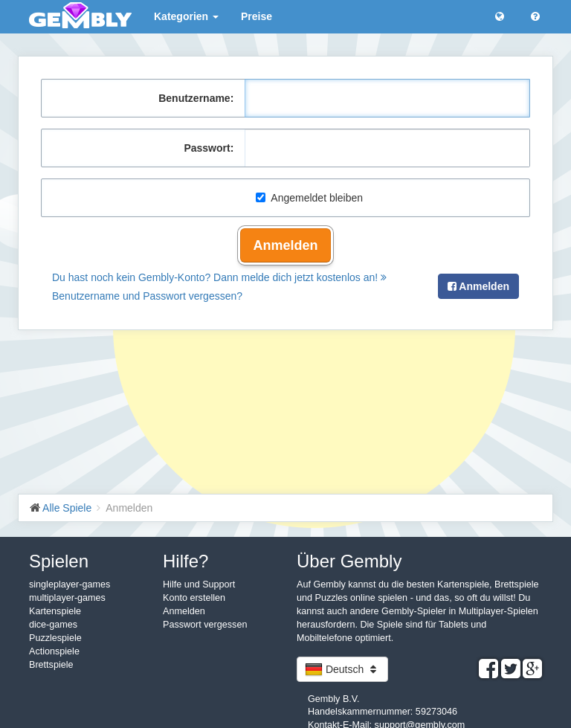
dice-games (53, 625)
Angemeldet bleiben (309, 198)
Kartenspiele (55, 611)
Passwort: (209, 148)
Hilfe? (186, 561)
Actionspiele (54, 651)
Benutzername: (196, 98)
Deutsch (342, 669)
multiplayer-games (67, 598)
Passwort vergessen (205, 625)
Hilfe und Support (199, 584)
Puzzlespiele (55, 638)
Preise (257, 16)
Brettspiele (51, 665)
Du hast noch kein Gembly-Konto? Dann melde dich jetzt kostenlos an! (219, 277)
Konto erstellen (194, 598)
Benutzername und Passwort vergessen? (147, 296)
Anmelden (285, 245)
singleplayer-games (70, 584)
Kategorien (186, 16)
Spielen (59, 561)
